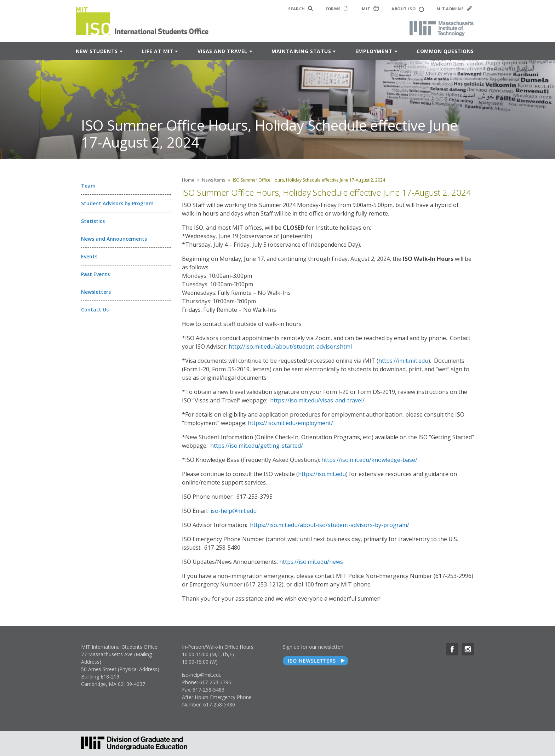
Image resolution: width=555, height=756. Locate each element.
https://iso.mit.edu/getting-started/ (257, 446)
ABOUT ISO (408, 9)
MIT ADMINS (454, 9)
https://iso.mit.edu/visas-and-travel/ (317, 400)
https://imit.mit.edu (403, 361)
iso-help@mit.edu (234, 511)
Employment (374, 51)
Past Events (95, 274)
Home (188, 180)
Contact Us (95, 310)
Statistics (93, 221)
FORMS (337, 9)
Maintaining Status (301, 51)
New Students (97, 51)
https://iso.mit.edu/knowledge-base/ (369, 460)
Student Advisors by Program (117, 203)
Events (89, 256)
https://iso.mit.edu (322, 474)
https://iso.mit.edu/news (311, 562)
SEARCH (301, 9)
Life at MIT (158, 51)
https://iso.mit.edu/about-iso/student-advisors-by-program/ (330, 525)
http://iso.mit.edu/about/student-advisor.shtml (290, 346)
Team (88, 186)
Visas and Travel (222, 51)
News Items (214, 180)
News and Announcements (114, 239)
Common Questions (445, 51)
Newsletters (96, 292)
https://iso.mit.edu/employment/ (290, 423)
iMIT (370, 8)
